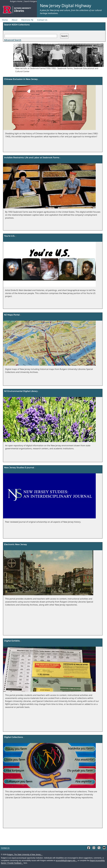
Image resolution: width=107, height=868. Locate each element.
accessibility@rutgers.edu (66, 861)
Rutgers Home (16, 1)
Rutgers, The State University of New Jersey (25, 855)
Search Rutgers (31, 1)
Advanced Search (13, 40)
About (15, 20)
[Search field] (31, 36)
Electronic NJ (27, 20)
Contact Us (42, 20)
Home (5, 20)
